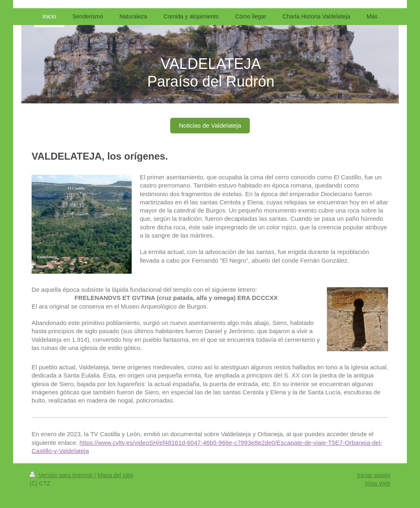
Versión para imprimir (62, 475)
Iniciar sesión (374, 475)
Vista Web (378, 483)
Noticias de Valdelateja (210, 125)
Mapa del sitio (115, 475)
